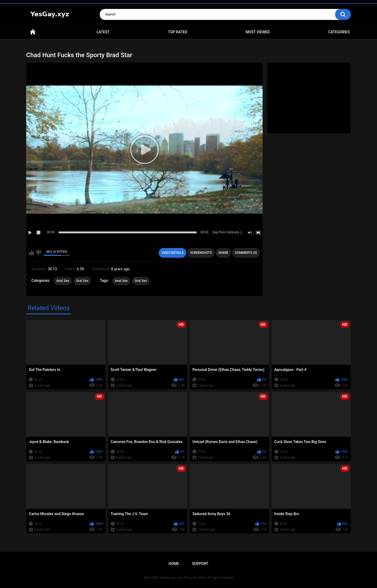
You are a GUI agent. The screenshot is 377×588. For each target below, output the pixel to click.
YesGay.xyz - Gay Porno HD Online (183, 578)
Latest (103, 32)
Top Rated (178, 32)
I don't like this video (38, 253)
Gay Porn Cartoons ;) (227, 232)
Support (200, 564)
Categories (339, 32)
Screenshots (201, 253)
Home (33, 32)
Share (223, 253)
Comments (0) (246, 253)
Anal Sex (63, 281)
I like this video (32, 253)
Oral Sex (82, 281)
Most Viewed (258, 32)
